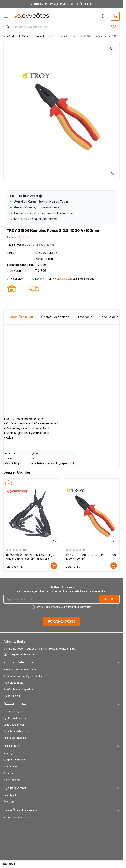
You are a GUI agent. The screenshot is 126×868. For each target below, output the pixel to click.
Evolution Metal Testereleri (20, 670)
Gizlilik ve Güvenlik (15, 738)
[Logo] (32, 16)
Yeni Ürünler (10, 767)
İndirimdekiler (12, 780)
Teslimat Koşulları (14, 711)
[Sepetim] (115, 16)
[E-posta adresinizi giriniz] (61, 599)
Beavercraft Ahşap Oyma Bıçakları (24, 676)
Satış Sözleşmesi (14, 725)
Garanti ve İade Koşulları (18, 731)
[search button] (114, 27)
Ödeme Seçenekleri (55, 317)
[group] (61, 111)
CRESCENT (13, 555)
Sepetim (8, 773)
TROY (11, 237)
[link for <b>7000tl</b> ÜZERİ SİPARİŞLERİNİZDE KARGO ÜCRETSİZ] (61, 4)
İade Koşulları (110, 317)
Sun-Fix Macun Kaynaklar (18, 689)
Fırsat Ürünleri (12, 696)
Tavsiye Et (85, 317)
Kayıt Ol (109, 599)
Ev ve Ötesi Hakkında (16, 818)
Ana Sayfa (9, 36)
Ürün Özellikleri (22, 317)
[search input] (61, 27)
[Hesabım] (103, 16)
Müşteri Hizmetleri (14, 760)
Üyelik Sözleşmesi (15, 718)
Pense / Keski (64, 36)
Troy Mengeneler (14, 683)
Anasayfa (9, 753)
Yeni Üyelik (10, 795)
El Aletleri (25, 36)
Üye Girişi (9, 802)
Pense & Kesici (43, 36)
